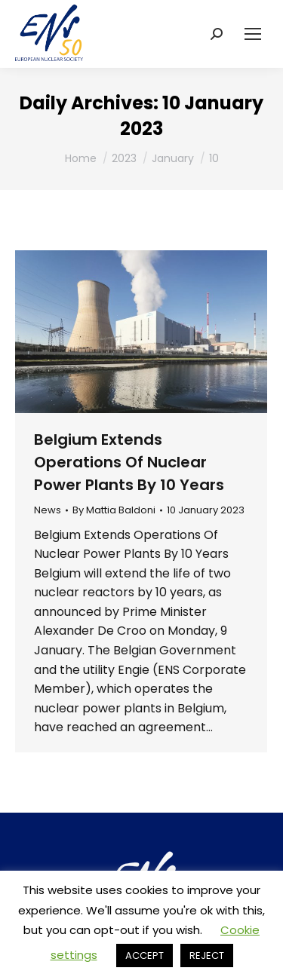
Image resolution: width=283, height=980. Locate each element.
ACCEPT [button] (145, 955)
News (48, 510)
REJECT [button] (207, 955)
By (114, 510)
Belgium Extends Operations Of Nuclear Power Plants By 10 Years (129, 462)
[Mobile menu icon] (253, 34)
